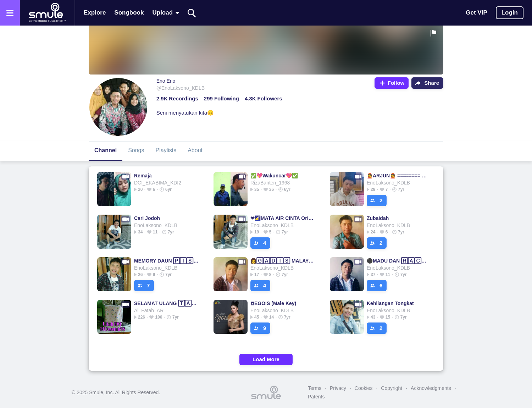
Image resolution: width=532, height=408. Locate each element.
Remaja (143, 176)
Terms (315, 388)
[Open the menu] (10, 13)
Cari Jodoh (147, 218)
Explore (95, 13)
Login (510, 13)
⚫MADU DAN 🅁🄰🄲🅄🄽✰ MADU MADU (399, 261)
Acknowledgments (431, 388)
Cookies (364, 388)
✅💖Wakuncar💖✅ (274, 176)
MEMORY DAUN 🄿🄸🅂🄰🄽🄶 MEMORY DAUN (167, 261)
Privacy (338, 388)
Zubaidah (378, 218)
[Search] (192, 13)
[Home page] (47, 13)
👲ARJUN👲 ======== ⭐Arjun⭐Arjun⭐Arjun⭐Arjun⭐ (399, 176)
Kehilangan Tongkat (390, 303)
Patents (316, 397)
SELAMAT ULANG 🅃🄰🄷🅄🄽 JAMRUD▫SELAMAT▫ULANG (167, 303)
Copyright (392, 388)
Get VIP (476, 13)
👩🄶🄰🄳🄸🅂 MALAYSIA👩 (283, 261)
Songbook (129, 13)
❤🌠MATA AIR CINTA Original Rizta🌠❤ (283, 218)
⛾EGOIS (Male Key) (273, 303)
